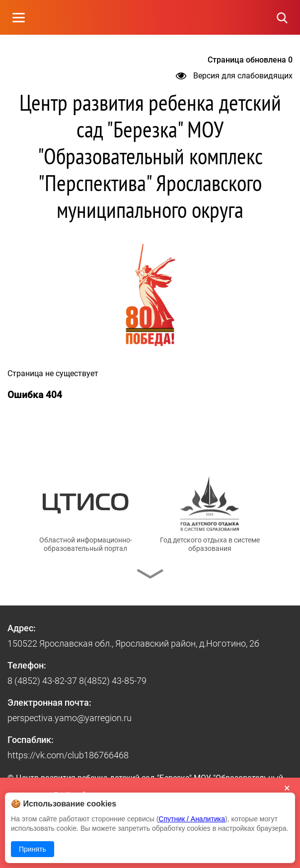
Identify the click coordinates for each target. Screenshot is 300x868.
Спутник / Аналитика (192, 819)
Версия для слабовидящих (234, 76)
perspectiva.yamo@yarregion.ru (70, 718)
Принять (33, 849)
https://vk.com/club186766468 (68, 755)
